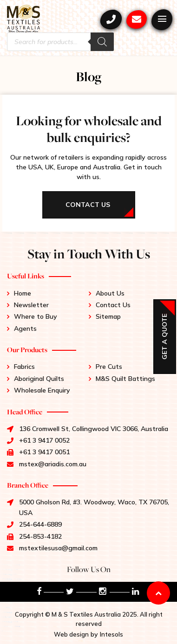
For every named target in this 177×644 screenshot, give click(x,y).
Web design (71, 634)
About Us (110, 293)
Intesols (111, 634)
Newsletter (31, 305)
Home (23, 293)
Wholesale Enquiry (42, 390)
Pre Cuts (109, 367)
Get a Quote (164, 337)
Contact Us (113, 305)
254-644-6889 (40, 524)
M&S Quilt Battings (125, 379)
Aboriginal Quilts (39, 379)
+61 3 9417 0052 (111, 19)
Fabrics (24, 367)
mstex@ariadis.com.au (137, 19)
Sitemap (108, 316)
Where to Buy (36, 316)
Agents (25, 328)
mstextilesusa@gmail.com (58, 548)
